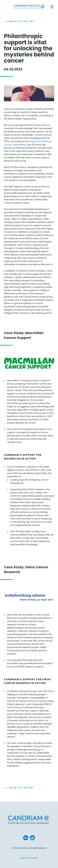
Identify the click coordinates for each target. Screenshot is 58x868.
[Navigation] (52, 7)
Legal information (29, 858)
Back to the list (22, 21)
